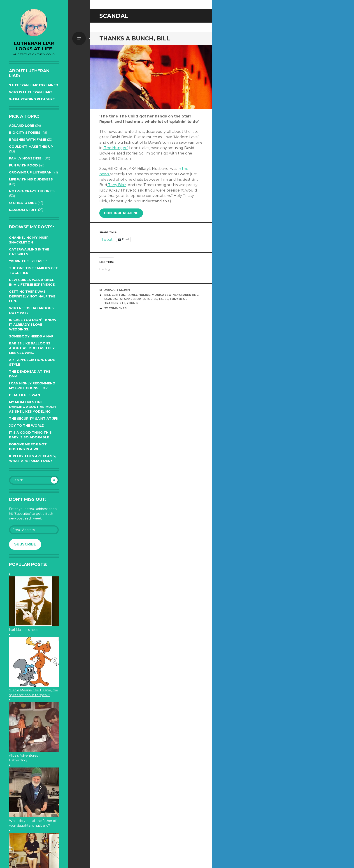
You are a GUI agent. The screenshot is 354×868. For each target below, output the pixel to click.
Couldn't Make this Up (31, 147)
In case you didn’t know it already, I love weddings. (33, 325)
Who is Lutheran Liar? (31, 92)
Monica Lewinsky (166, 295)
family (132, 295)
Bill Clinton (115, 295)
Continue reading (121, 213)
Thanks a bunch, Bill (135, 38)
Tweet (107, 239)
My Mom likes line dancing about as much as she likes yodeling (32, 407)
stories (151, 299)
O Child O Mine (23, 203)
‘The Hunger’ (115, 148)
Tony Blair (117, 185)
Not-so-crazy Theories (32, 191)
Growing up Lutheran (30, 172)
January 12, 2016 (117, 290)
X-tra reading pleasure (32, 99)
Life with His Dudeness (31, 179)
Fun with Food (23, 165)
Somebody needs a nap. (32, 336)
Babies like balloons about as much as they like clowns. (32, 348)
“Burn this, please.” (28, 261)
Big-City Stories (25, 133)
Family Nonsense (25, 158)
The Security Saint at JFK (34, 419)
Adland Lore (22, 126)
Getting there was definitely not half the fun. (32, 296)
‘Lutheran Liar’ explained (34, 85)
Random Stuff (23, 210)
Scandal (111, 299)
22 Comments (115, 308)
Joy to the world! (27, 426)
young (132, 303)
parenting (190, 295)
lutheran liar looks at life (34, 46)
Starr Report (131, 299)
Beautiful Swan (24, 395)
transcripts (115, 303)
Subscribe (25, 544)
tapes (163, 299)
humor (144, 295)
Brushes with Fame (28, 140)
